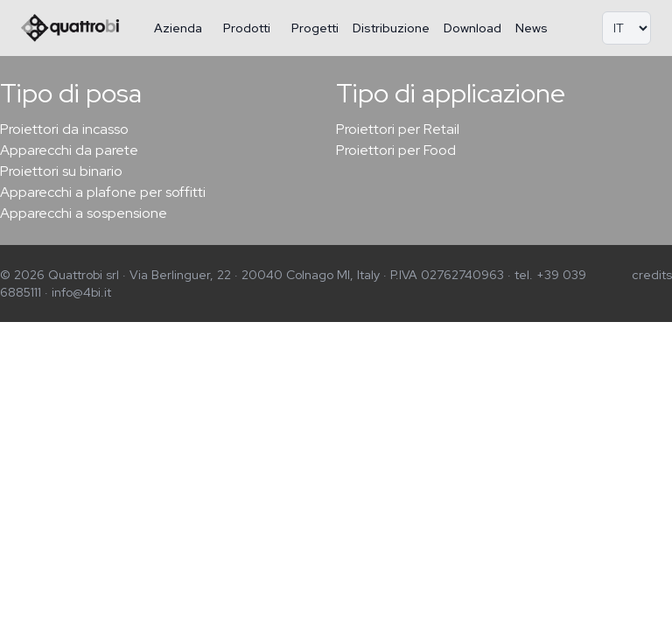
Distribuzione (391, 28)
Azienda (178, 28)
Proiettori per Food (396, 150)
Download (472, 28)
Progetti (315, 28)
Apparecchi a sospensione (84, 213)
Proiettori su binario (61, 171)
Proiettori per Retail (398, 129)
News (532, 28)
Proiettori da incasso (64, 129)
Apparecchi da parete (69, 150)
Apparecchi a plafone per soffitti (103, 192)
